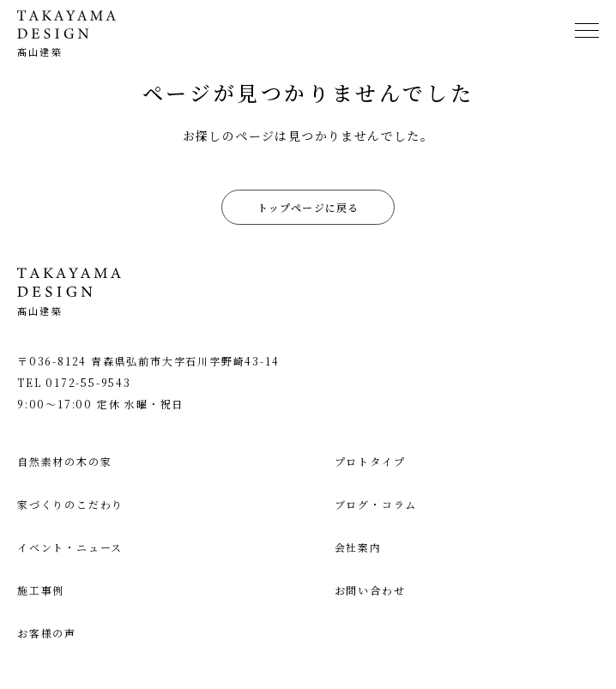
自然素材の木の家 (64, 461)
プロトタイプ (370, 461)
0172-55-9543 (88, 382)
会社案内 (358, 547)
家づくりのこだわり (70, 504)
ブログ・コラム (376, 504)
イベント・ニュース (70, 547)
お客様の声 (47, 633)
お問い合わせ (370, 590)
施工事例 (41, 590)
